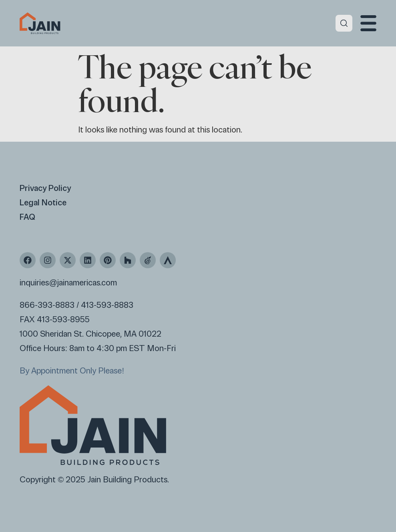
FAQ (27, 217)
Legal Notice (43, 203)
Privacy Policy (45, 188)
